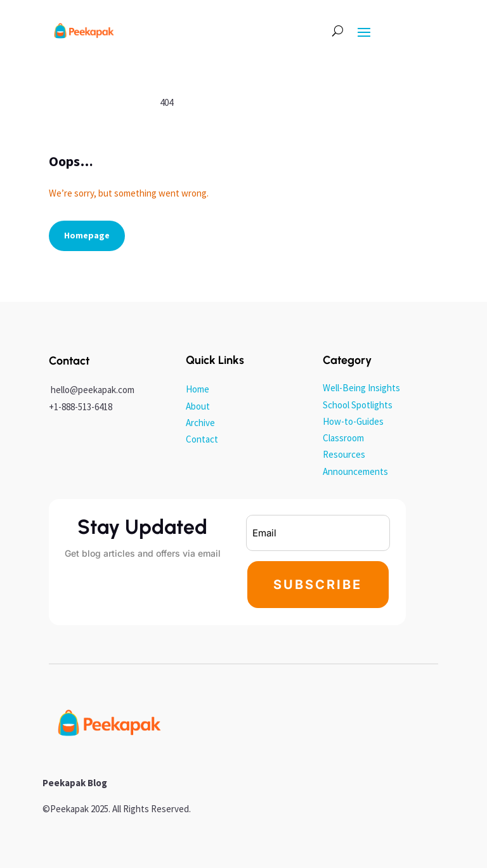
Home (198, 389)
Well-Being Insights (361, 388)
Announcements (355, 471)
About (198, 406)
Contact (202, 439)
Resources (344, 454)
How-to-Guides (353, 421)
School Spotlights (358, 405)
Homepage (87, 235)
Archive (200, 423)
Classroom (343, 438)
